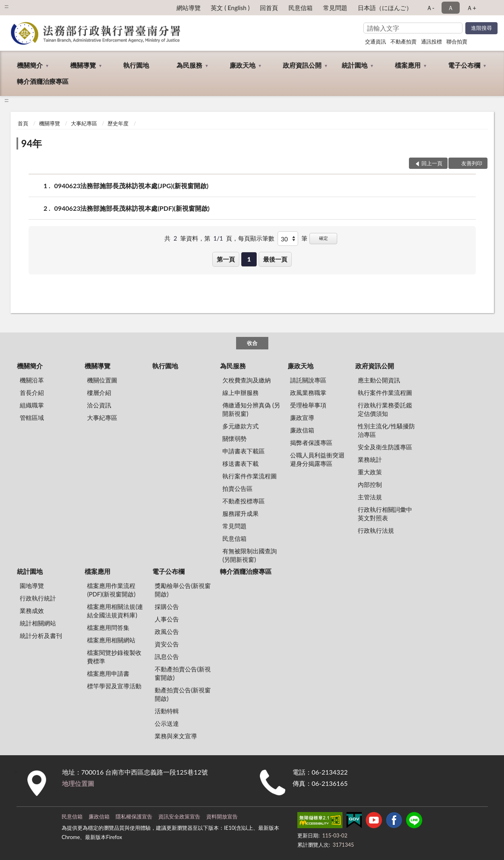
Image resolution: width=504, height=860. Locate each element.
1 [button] (249, 259)
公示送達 (167, 723)
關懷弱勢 (234, 438)
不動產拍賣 (403, 42)
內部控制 (370, 484)
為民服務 (189, 65)
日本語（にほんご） (385, 8)
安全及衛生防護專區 (385, 447)
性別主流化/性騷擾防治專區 (386, 430)
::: (6, 6)
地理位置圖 (78, 783)
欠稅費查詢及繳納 (247, 380)
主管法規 (370, 497)
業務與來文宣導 (176, 736)
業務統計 (370, 459)
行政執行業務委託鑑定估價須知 (385, 409)
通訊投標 (431, 42)
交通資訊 (375, 42)
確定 (324, 238)
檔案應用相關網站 (111, 640)
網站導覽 (189, 8)
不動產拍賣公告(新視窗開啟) (183, 673)
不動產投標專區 (244, 501)
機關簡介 (30, 65)
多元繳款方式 (241, 426)
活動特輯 (167, 711)
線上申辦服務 (241, 393)
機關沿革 (32, 380)
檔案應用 (408, 65)
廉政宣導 (302, 418)
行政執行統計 (38, 598)
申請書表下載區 (244, 451)
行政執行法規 (376, 530)
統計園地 (355, 65)
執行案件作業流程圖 (250, 476)
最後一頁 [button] (275, 259)
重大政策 (370, 472)
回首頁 (269, 8)
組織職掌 (32, 405)
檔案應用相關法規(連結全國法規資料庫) (115, 611)
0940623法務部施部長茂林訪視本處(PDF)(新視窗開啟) (132, 208)
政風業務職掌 (308, 393)
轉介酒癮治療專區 (43, 81)
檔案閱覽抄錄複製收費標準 (114, 657)
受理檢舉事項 (308, 405)
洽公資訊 (99, 405)
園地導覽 (32, 586)
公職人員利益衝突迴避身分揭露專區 (317, 459)
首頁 (23, 123)
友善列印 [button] (472, 163)
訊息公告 (167, 656)
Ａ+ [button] (471, 8)
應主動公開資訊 (379, 380)
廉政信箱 (302, 430)
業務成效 (32, 611)
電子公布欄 (464, 65)
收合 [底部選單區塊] (252, 343)
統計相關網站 (38, 623)
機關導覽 (83, 65)
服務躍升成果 (241, 513)
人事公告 (167, 619)
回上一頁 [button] (432, 163)
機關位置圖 (102, 380)
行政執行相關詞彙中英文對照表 (385, 514)
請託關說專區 (308, 380)
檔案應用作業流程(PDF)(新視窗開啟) (111, 590)
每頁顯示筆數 (256, 238)
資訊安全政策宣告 (179, 816)
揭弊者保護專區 (311, 442)
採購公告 (167, 607)
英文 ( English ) (230, 8)
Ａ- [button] (430, 8)
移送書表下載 (241, 463)
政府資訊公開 (302, 65)
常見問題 (335, 8)
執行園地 (136, 65)
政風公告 (167, 631)
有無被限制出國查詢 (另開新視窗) (250, 555)
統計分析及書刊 (41, 636)
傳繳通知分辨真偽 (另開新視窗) (251, 409)
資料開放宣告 (222, 816)
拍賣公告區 (237, 488)
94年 (32, 143)
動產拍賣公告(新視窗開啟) (183, 694)
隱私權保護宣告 (134, 816)
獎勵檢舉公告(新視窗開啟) (183, 590)
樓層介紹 (99, 393)
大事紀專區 (84, 123)
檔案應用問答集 (108, 627)
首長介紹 (32, 393)
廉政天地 (243, 65)
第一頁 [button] (226, 259)
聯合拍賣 (457, 42)
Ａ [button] (451, 8)
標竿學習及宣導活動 (114, 686)
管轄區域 (32, 418)
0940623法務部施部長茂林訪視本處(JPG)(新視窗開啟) (132, 186)
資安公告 (167, 644)
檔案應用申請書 (108, 673)
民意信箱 (301, 8)
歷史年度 (118, 123)
